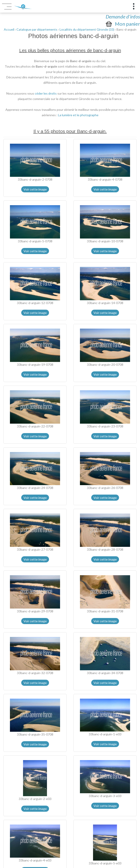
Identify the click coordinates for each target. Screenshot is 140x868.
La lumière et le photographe (78, 115)
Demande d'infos (123, 17)
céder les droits (46, 93)
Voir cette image (35, 189)
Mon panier (127, 24)
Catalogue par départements (37, 29)
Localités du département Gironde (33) (87, 29)
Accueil (9, 29)
